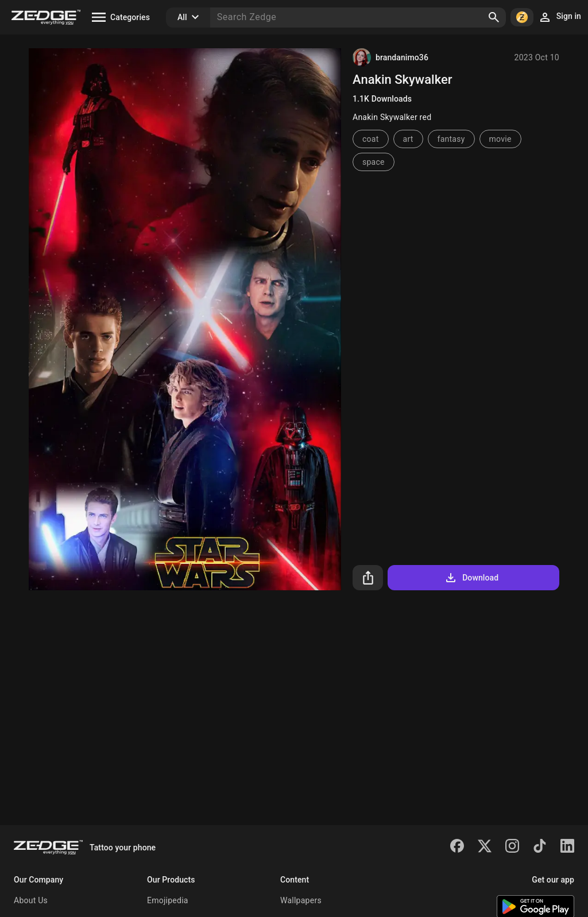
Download (471, 578)
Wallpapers (301, 900)
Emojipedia (168, 900)
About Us (31, 900)
